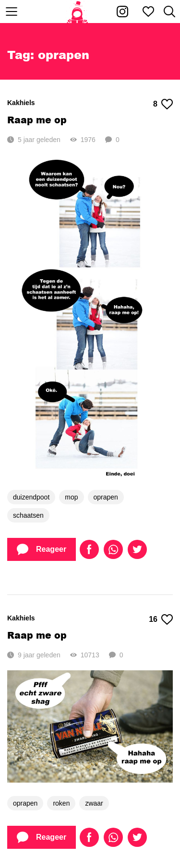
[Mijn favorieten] (148, 12)
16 (161, 619)
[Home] (78, 12)
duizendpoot (31, 497)
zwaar (94, 803)
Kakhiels (21, 103)
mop (71, 497)
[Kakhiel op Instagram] (122, 12)
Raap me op (37, 120)
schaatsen (28, 515)
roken (61, 803)
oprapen (106, 497)
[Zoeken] (169, 12)
